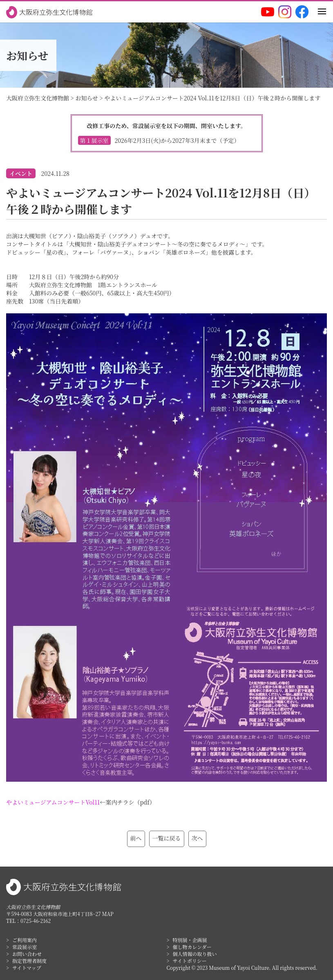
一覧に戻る (167, 838)
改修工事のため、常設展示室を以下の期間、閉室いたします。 (167, 133)
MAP (108, 914)
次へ (197, 838)
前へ (136, 838)
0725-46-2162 (36, 921)
